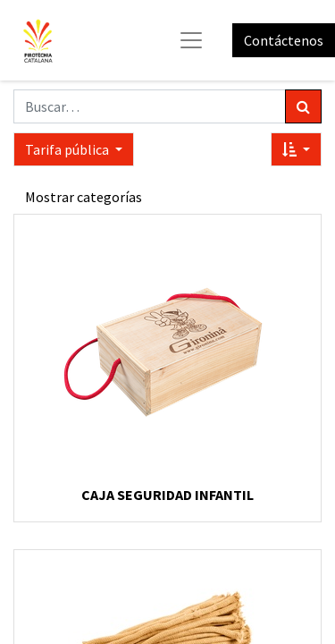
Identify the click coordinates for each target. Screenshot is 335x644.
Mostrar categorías (84, 197)
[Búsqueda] (303, 106)
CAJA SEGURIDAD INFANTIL (167, 495)
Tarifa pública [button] (68, 149)
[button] (296, 149)
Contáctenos (284, 40)
